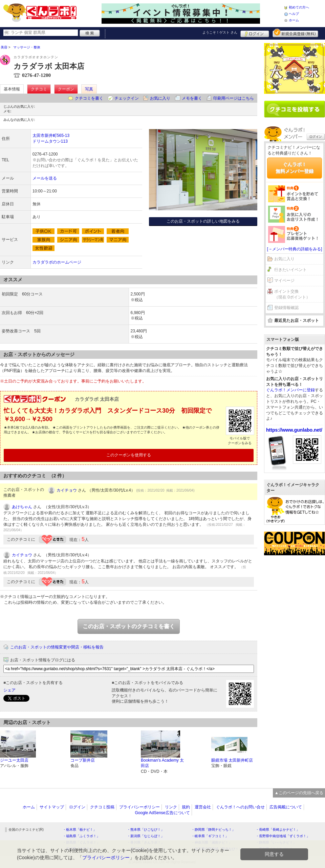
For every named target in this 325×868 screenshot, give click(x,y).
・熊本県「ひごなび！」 (146, 830)
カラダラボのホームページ (57, 262)
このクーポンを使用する (129, 455)
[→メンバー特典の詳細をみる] (295, 249)
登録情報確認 (286, 308)
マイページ (284, 281)
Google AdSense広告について (162, 813)
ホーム (294, 20)
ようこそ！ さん (220, 32)
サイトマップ (52, 807)
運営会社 (203, 807)
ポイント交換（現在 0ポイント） (292, 294)
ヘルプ (294, 14)
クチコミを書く (89, 98)
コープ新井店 (83, 760)
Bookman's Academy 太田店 (162, 763)
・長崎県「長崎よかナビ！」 (278, 830)
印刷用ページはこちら (234, 98)
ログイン (255, 33)
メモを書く (192, 98)
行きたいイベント (290, 270)
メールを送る (45, 178)
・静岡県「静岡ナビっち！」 (213, 830)
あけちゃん (22, 507)
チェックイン (127, 98)
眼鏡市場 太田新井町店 (232, 760)
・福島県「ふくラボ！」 (81, 836)
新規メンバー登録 (295, 33)
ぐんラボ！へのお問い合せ (240, 807)
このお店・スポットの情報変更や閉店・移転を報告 (57, 647)
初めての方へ (299, 7)
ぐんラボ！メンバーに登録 (290, 390)
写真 (89, 89)
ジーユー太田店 (14, 760)
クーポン (66, 89)
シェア (9, 690)
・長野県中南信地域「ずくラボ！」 (283, 836)
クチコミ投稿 (102, 807)
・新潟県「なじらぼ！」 (146, 836)
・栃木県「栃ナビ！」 (80, 830)
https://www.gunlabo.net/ (294, 430)
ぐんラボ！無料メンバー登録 (295, 168)
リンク (171, 807)
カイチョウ (67, 490)
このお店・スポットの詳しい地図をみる (203, 221)
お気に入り (160, 98)
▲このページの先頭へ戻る (299, 793)
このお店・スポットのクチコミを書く (129, 626)
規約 (186, 807)
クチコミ (39, 89)
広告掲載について (286, 807)
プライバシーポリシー (139, 807)
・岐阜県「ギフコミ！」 (210, 836)
